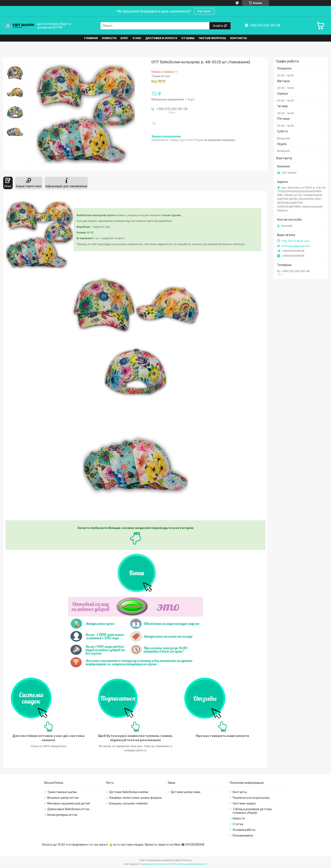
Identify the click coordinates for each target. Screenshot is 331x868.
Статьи (238, 824)
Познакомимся (243, 836)
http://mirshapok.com (296, 241)
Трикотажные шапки (62, 792)
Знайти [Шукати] (218, 26)
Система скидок (244, 804)
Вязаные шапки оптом (63, 798)
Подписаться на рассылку (251, 798)
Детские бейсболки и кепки (129, 792)
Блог (124, 38)
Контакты (238, 38)
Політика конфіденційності (190, 864)
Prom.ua (187, 860)
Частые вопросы (212, 38)
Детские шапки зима (186, 792)
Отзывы (188, 38)
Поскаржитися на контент (156, 864)
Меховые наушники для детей (69, 804)
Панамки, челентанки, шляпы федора (135, 798)
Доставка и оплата (161, 38)
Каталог (204, 11)
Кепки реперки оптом (62, 815)
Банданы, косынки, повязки (128, 804)
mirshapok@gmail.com (296, 246)
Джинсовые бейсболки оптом (68, 809)
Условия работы (244, 830)
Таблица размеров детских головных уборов (252, 811)
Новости (109, 38)
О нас (137, 38)
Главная (91, 38)
